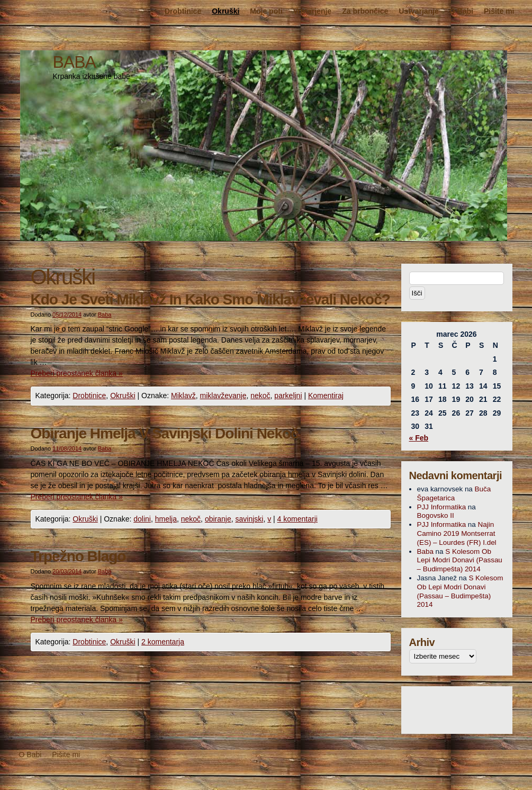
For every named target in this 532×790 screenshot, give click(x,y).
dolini (142, 519)
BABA (74, 62)
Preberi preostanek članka (77, 373)
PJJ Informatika (442, 507)
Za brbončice (365, 11)
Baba (105, 315)
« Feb (419, 438)
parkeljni (288, 396)
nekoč (260, 396)
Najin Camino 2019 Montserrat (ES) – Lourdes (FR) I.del (457, 533)
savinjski (250, 519)
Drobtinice (183, 11)
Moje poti (266, 11)
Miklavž (183, 396)
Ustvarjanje (418, 11)
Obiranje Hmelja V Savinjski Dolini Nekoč (165, 433)
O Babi (461, 11)
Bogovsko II (436, 515)
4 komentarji (297, 519)
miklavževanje (223, 396)
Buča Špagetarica (454, 493)
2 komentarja (163, 642)
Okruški (226, 11)
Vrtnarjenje (312, 11)
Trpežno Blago (78, 556)
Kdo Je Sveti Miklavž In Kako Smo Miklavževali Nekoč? (210, 299)
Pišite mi (499, 11)
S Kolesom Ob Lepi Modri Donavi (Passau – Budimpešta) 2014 (460, 560)
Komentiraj (326, 396)
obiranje (218, 519)
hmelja (166, 519)
